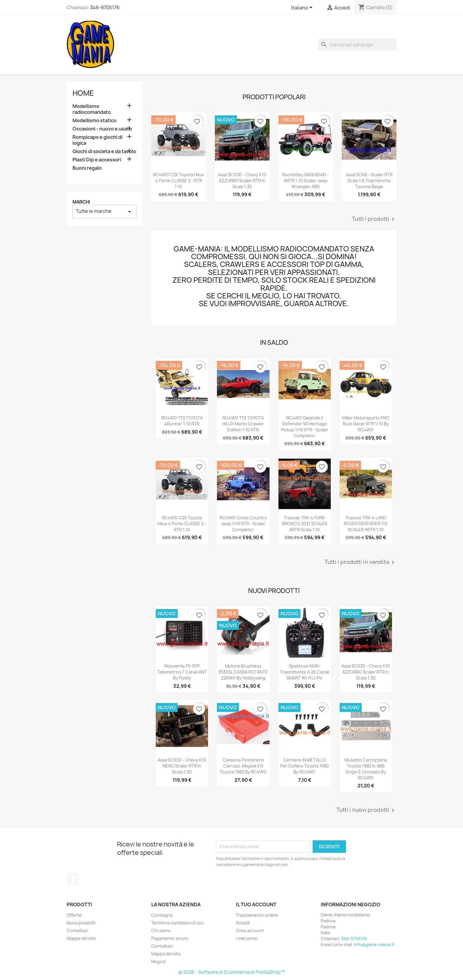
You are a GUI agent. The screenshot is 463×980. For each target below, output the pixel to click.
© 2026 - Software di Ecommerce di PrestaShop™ (232, 972)
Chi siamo (161, 931)
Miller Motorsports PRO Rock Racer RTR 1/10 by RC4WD (366, 424)
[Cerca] (357, 45)
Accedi (243, 923)
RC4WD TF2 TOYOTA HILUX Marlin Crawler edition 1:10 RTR (243, 424)
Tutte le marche (104, 211)
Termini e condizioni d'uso (177, 923)
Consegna (162, 915)
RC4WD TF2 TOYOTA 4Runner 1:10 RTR (182, 421)
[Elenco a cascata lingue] (303, 8)
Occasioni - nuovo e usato (102, 129)
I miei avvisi (247, 938)
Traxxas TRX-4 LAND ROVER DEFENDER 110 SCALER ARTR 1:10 (366, 524)
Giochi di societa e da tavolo (104, 151)
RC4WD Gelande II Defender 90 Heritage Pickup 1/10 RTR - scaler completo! (305, 427)
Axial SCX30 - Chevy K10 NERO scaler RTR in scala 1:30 (182, 766)
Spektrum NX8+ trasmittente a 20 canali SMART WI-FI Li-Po (305, 672)
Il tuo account (256, 905)
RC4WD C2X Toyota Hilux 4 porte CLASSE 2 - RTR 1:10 (178, 181)
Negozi (158, 961)
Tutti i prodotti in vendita (360, 562)
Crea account (250, 931)
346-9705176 (105, 7)
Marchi (81, 202)
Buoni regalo (87, 168)
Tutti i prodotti (374, 219)
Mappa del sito (81, 938)
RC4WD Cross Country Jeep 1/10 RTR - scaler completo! (243, 524)
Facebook (73, 879)
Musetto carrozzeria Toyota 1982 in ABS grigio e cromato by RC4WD (366, 769)
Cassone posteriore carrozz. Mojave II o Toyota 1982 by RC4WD (243, 766)
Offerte (74, 915)
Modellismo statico (95, 121)
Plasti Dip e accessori (97, 160)
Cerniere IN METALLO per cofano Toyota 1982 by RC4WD (304, 766)
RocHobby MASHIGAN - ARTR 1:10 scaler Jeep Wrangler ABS (305, 181)
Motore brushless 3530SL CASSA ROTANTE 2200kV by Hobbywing (243, 672)
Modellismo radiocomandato (92, 109)
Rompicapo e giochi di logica (97, 140)
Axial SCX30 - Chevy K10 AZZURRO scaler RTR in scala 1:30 (242, 181)
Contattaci (77, 931)
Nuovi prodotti (81, 923)
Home (83, 93)
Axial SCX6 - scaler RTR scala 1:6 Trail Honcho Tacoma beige (369, 181)
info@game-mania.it (374, 944)
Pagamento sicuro (170, 938)
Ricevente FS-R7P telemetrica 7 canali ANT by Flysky (182, 672)
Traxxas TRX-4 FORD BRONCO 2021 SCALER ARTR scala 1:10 (305, 524)
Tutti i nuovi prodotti (366, 810)
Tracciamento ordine (257, 915)
